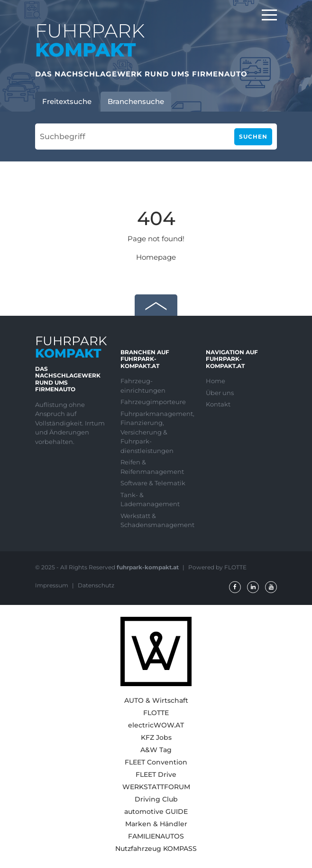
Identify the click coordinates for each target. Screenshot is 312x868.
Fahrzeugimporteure (153, 402)
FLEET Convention (156, 762)
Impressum (52, 585)
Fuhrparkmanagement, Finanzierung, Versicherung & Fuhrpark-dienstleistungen (156, 432)
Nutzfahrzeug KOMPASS (156, 849)
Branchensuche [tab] (136, 101)
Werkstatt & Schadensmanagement (156, 520)
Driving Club (156, 799)
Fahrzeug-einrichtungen (143, 386)
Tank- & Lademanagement (150, 500)
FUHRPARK (90, 40)
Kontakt (218, 404)
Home (216, 381)
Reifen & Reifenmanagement (152, 467)
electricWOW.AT (156, 725)
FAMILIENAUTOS (156, 836)
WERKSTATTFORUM (156, 787)
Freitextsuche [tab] (67, 101)
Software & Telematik (153, 483)
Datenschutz (96, 585)
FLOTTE (156, 713)
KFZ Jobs (156, 737)
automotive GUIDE (156, 811)
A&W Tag (156, 750)
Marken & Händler (156, 824)
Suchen (253, 137)
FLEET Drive (156, 774)
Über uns (220, 393)
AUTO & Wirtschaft (156, 700)
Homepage (156, 257)
